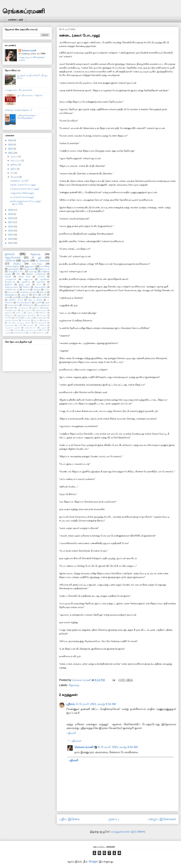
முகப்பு (114, 819)
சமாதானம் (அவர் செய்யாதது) (25, 189)
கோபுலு (43, 315)
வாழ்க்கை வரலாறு (28, 292)
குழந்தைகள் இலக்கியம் (27, 315)
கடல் (39, 284)
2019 (11, 214)
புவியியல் (42, 325)
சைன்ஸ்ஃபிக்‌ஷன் (11, 320)
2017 (11, 222)
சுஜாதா (26, 261)
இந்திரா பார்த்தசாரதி (36, 274)
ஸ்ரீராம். (71, 704)
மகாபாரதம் (37, 264)
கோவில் (8, 318)
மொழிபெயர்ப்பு (16, 271)
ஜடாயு (37, 320)
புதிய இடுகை (69, 819)
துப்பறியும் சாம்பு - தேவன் (30, 95)
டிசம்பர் (14, 156)
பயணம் (41, 277)
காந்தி (15, 297)
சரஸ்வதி (18, 318)
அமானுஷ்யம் (23, 308)
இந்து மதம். (25, 284)
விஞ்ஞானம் (28, 305)
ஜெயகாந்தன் (40, 287)
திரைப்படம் (44, 269)
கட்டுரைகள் (43, 261)
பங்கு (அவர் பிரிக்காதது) (22, 193)
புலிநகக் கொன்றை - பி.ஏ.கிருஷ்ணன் (27, 117)
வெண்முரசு (29, 269)
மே (12, 173)
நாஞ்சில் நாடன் (12, 290)
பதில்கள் (76, 741)
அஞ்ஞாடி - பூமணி (19, 181)
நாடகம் (26, 290)
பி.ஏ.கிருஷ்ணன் (24, 303)
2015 (11, 231)
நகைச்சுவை (14, 269)
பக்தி (20, 325)
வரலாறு (33, 271)
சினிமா (26, 287)
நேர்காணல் (9, 325)
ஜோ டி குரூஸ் (35, 300)
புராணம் (30, 325)
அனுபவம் (28, 279)
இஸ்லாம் (8, 313)
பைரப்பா (12, 292)
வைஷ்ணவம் (44, 305)
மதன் (47, 303)
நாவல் (10, 254)
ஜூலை (14, 165)
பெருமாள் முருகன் (12, 328)
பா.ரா (47, 290)
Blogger (94, 862)
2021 (11, 153)
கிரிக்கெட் (43, 313)
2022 (11, 149)
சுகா (30, 297)
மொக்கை (17, 330)
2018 (11, 218)
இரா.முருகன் (26, 310)
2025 (11, 140)
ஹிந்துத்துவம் (11, 295)
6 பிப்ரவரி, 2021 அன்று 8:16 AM (96, 704)
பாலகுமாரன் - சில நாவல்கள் (19, 90)
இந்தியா (9, 284)
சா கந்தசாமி (29, 318)
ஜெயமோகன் (13, 258)
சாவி (23, 297)
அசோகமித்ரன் (12, 266)
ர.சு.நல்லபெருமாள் (31, 330)
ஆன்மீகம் (41, 282)
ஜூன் (14, 169)
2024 (11, 144)
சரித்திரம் (17, 264)
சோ (18, 274)
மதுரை (44, 328)
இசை (35, 295)
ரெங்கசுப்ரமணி (24, 11)
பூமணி (38, 303)
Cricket (11, 308)
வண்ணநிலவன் (20, 333)
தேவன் (8, 277)
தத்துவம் (46, 320)
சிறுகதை (74, 685)
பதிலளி (71, 733)
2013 (11, 239)
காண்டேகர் (31, 313)
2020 (11, 210)
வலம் (31, 333)
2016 (11, 226)
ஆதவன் (25, 295)
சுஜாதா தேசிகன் (43, 297)
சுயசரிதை (45, 266)
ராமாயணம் (13, 305)
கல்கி (44, 295)
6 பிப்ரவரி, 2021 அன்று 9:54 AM (118, 747)
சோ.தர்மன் (26, 320)
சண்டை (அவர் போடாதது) (23, 185)
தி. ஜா (37, 258)
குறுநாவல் (30, 266)
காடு (7, 297)
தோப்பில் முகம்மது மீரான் (19, 323)
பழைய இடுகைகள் (162, 819)
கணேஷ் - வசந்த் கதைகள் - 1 (19, 110)
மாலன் (7, 330)
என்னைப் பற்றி (15, 20)
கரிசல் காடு (24, 277)
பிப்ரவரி (15, 177)
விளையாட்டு (41, 333)
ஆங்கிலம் (26, 282)
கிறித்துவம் (9, 315)
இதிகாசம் (36, 308)
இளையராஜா (41, 310)
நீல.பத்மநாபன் (40, 323)
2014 (11, 235)
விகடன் (43, 292)
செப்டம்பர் (16, 160)
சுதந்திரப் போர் (16, 300)
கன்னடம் (19, 313)
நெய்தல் (37, 290)
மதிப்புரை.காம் (30, 328)
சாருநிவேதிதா (41, 318)
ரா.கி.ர (44, 330)
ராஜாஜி (8, 333)
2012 (11, 243)
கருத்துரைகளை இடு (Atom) (128, 832)
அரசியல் (10, 261)
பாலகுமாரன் (11, 279)
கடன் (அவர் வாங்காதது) (22, 197)
